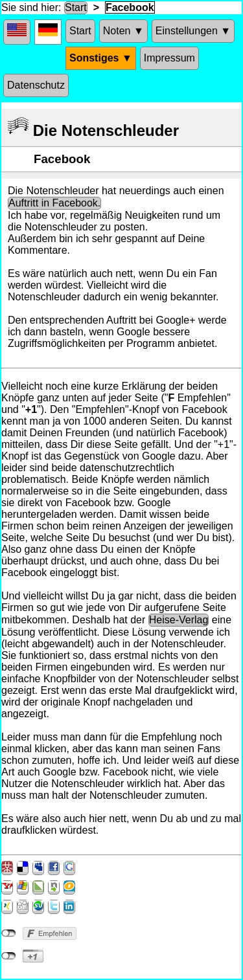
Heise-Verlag (179, 620)
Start (76, 7)
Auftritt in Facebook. (54, 203)
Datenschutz (36, 85)
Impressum (169, 58)
